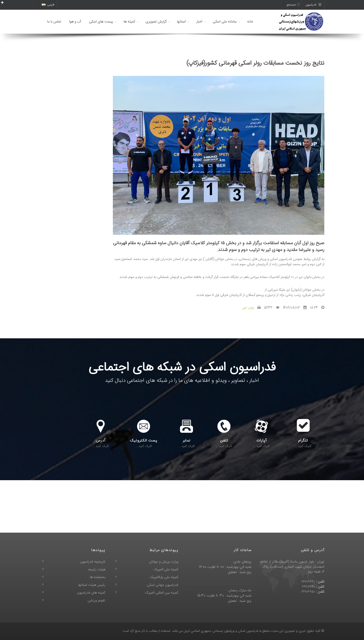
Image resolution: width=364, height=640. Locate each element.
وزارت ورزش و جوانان (164, 562)
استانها (181, 22)
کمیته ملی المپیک (166, 570)
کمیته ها (129, 22)
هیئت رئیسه (97, 570)
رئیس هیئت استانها (92, 585)
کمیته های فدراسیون (91, 593)
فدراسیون (313, 5)
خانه (250, 22)
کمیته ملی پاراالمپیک (164, 577)
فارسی (48, 5)
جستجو (293, 5)
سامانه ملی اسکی (225, 22)
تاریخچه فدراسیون (93, 562)
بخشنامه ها (98, 577)
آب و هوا (75, 22)
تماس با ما (54, 22)
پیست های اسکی (101, 22)
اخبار (199, 22)
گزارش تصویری (156, 22)
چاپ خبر (248, 308)
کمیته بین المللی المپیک (162, 593)
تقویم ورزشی (96, 601)
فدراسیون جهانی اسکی (163, 585)
